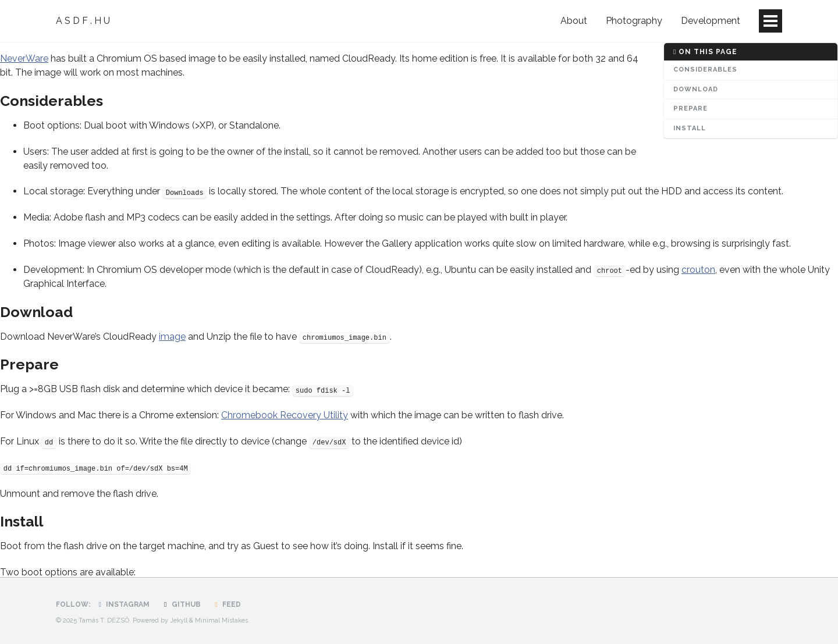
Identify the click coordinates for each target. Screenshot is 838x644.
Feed (226, 604)
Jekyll (179, 620)
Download (696, 89)
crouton (698, 270)
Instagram (122, 604)
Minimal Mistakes (221, 620)
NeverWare (24, 58)
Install (690, 128)
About (574, 21)
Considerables (705, 70)
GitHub (180, 604)
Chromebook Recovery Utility (285, 415)
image (172, 337)
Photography (634, 21)
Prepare (690, 108)
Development (711, 21)
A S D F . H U (83, 21)
